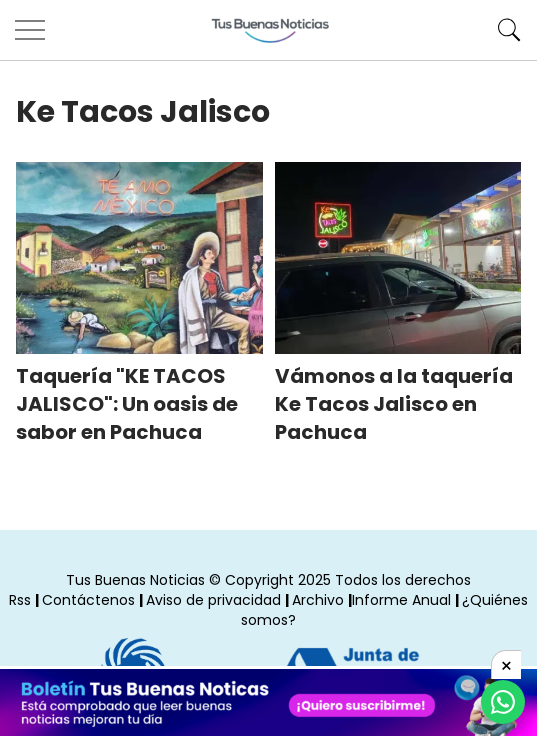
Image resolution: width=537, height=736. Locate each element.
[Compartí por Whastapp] (503, 702)
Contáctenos (88, 600)
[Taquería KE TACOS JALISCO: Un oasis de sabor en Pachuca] (139, 258)
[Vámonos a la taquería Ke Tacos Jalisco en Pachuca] (398, 258)
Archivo (318, 600)
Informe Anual (401, 600)
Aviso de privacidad (213, 600)
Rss (20, 600)
